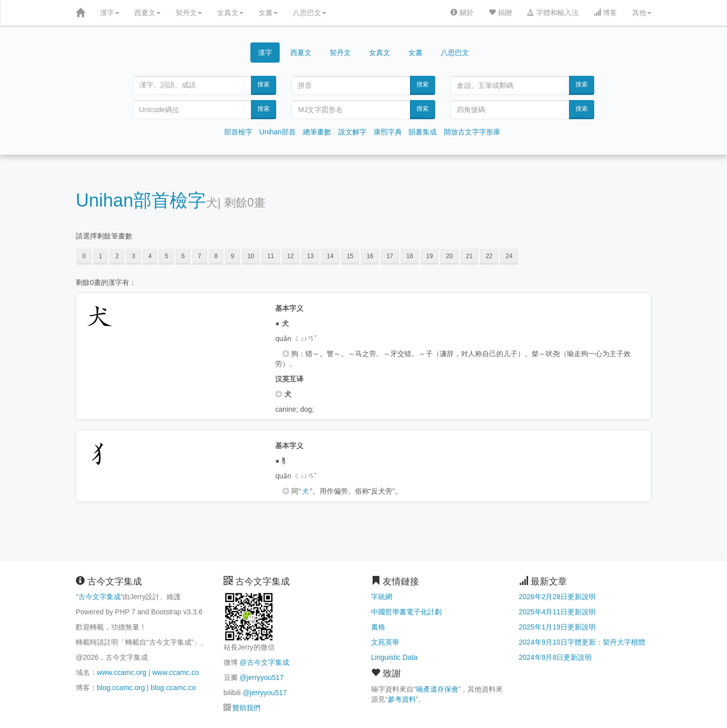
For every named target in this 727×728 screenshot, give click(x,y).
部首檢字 (238, 132)
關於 (462, 13)
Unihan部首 (278, 132)
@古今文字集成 (264, 662)
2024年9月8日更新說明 (556, 657)
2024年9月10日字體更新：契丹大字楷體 (582, 642)
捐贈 (500, 13)
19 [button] (429, 256)
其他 (642, 13)
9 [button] (232, 256)
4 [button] (150, 256)
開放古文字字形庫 (472, 132)
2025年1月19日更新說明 (558, 627)
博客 (605, 13)
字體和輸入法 (553, 13)
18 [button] (410, 256)
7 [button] (200, 256)
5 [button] (166, 256)
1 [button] (101, 256)
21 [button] (469, 256)
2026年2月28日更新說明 (558, 597)
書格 (378, 627)
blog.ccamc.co (173, 688)
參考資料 (402, 699)
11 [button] (270, 256)
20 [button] (449, 256)
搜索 (264, 84)
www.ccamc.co (175, 672)
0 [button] (84, 256)
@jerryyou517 (261, 677)
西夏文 (147, 13)
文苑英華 (385, 642)
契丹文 (189, 13)
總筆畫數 (317, 132)
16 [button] (370, 256)
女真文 (230, 13)
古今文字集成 (99, 597)
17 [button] (390, 256)
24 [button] (509, 256)
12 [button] (291, 256)
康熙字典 (388, 132)
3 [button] (134, 256)
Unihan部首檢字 (141, 200)
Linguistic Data (394, 657)
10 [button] (251, 256)
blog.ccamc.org (121, 688)
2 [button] (117, 256)
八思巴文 (309, 13)
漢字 (110, 13)
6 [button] (183, 256)
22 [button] (489, 256)
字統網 (382, 597)
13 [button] (310, 256)
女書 (268, 13)
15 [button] (350, 256)
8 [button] (216, 256)
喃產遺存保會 (437, 689)
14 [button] (330, 256)
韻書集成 (423, 132)
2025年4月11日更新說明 (558, 612)
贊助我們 (246, 708)
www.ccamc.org (122, 672)
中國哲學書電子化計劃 (406, 612)
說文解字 (352, 132)
